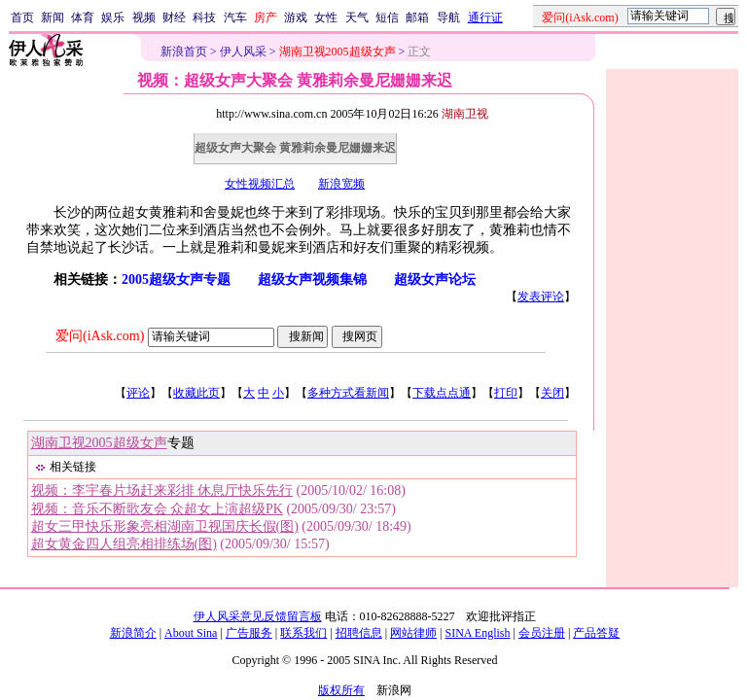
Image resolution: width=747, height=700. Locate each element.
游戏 (296, 17)
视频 (144, 17)
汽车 (235, 17)
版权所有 (341, 690)
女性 (326, 17)
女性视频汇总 (260, 184)
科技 (204, 17)
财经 (174, 17)
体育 (83, 17)
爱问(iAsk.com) (100, 336)
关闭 (552, 393)
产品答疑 (596, 633)
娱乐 (113, 17)
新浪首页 (184, 52)
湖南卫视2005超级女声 (99, 443)
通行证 (485, 17)
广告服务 (249, 633)
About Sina (191, 633)
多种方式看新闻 (348, 393)
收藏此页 (196, 393)
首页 (22, 17)
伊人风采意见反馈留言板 (258, 616)
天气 (357, 17)
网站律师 (413, 633)
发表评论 (541, 297)
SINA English (477, 633)
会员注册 (542, 633)
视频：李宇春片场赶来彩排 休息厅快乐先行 (162, 490)
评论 (138, 393)
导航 (448, 17)
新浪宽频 (341, 184)
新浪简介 (133, 633)
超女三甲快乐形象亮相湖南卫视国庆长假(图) (165, 526)
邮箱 (417, 17)
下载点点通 (442, 393)
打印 (506, 393)
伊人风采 (243, 52)
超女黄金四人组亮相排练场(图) (124, 544)
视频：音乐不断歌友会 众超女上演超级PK (157, 509)
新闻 (53, 17)
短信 (387, 17)
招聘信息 (359, 633)
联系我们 (303, 633)
